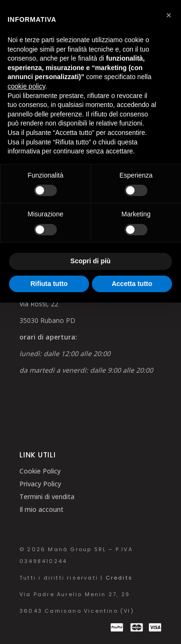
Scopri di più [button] (91, 261)
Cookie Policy (40, 471)
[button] (169, 15)
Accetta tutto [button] (132, 284)
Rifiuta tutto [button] (49, 284)
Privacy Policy (40, 484)
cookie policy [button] (26, 86)
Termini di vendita (47, 496)
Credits (119, 578)
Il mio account (41, 509)
